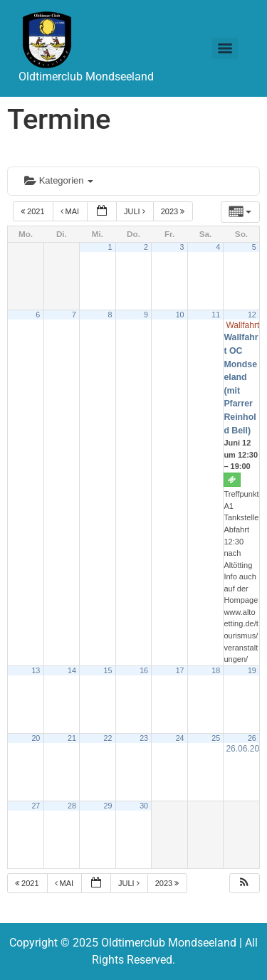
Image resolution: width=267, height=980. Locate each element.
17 (180, 670)
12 (252, 315)
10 (180, 315)
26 (252, 738)
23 (144, 738)
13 (36, 670)
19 (252, 670)
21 (72, 738)
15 (108, 670)
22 (108, 738)
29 (108, 806)
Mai (71, 211)
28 (72, 806)
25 (216, 738)
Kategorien (59, 180)
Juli (136, 211)
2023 (174, 211)
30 (144, 806)
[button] (244, 884)
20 (36, 738)
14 (72, 670)
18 (216, 670)
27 (36, 806)
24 (180, 738)
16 (144, 670)
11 (216, 315)
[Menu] (225, 48)
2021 (34, 211)
